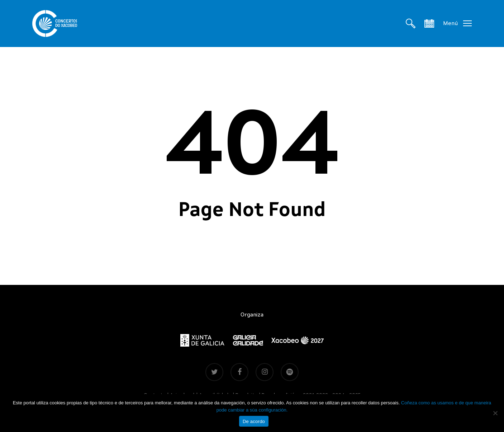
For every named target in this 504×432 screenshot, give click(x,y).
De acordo (254, 421)
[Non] (495, 413)
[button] (457, 24)
